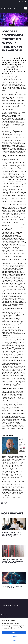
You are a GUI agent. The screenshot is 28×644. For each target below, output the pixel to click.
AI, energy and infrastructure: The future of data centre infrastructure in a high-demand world (13, 561)
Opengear (23, 447)
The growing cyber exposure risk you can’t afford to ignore (12, 587)
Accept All (14, 633)
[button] (26, 8)
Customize (14, 637)
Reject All (14, 641)
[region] (14, 631)
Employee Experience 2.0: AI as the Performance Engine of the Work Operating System (12, 534)
